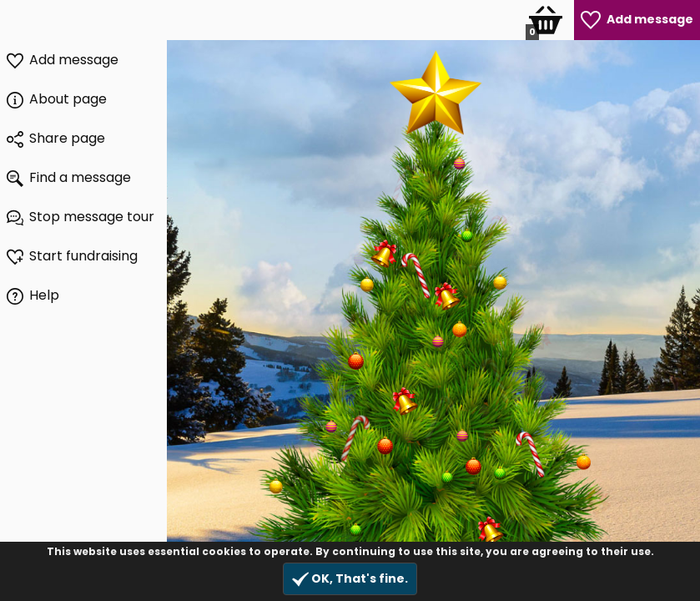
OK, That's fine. (350, 579)
